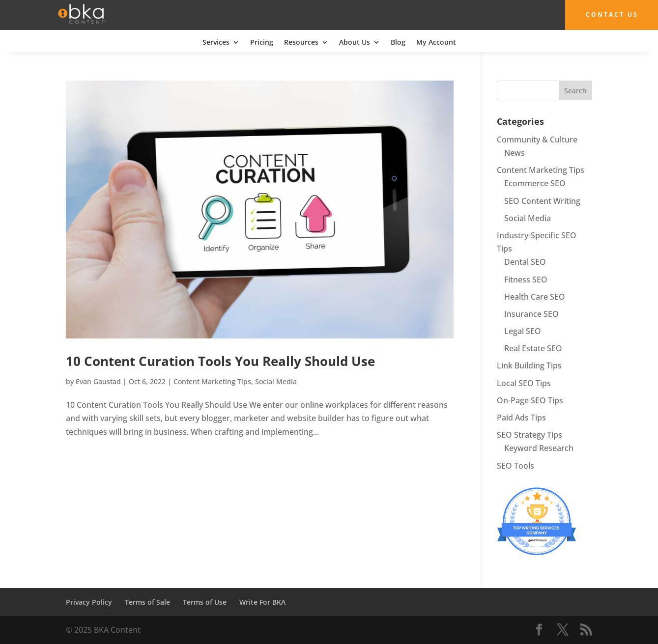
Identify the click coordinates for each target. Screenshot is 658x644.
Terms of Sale (147, 602)
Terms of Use (205, 602)
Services (216, 42)
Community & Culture (537, 139)
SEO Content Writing (542, 200)
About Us (355, 42)
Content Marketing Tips (212, 381)
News (515, 153)
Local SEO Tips (524, 383)
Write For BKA (262, 602)
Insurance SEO (531, 313)
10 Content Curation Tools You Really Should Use (220, 361)
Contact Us (607, 14)
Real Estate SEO (533, 348)
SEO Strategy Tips (529, 435)
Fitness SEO (526, 279)
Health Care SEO (535, 296)
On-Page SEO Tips (530, 400)
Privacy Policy (89, 602)
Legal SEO (523, 331)
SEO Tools (515, 465)
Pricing (262, 42)
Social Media (276, 381)
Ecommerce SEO (535, 183)
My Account (436, 42)
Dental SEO (525, 262)
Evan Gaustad (98, 381)
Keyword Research (539, 448)
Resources (301, 42)
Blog (398, 42)
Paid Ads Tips (521, 418)
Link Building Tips (529, 365)
